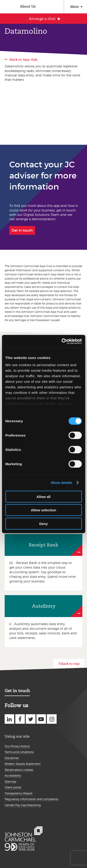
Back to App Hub (24, 60)
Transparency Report (19, 793)
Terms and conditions (19, 752)
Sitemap (10, 782)
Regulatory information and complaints (31, 799)
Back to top (70, 664)
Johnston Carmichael (6, 7)
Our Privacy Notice (17, 746)
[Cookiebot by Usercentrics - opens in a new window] (62, 341)
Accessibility (13, 776)
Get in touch (17, 691)
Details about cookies (19, 770)
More (75, 7)
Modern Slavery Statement (23, 764)
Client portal (13, 787)
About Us (28, 6)
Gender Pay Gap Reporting (23, 805)
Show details (62, 483)
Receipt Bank (43, 545)
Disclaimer (12, 758)
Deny (43, 523)
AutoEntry (44, 606)
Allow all (43, 496)
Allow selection (43, 510)
